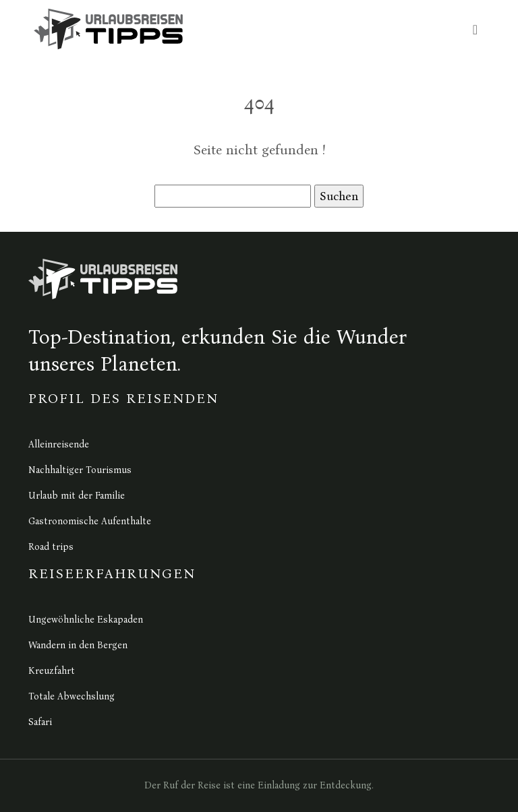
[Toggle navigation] (475, 29)
